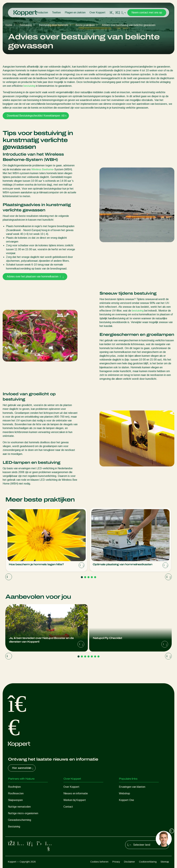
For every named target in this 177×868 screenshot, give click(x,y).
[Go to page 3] (88, 577)
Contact (68, 807)
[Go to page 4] (92, 577)
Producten (42, 12)
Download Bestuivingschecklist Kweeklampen (36, 116)
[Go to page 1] (82, 577)
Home (9, 25)
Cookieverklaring (148, 862)
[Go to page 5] (95, 577)
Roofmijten (14, 787)
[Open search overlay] (112, 13)
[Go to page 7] (98, 656)
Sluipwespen (15, 800)
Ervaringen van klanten (132, 787)
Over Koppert (97, 12)
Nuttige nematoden (19, 807)
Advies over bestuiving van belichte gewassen (129, 25)
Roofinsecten (16, 793)
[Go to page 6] (95, 656)
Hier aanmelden (23, 768)
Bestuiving (26, 25)
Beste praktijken (85, 25)
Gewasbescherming (20, 820)
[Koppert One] (118, 12)
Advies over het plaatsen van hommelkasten (35, 277)
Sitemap (165, 862)
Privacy (116, 862)
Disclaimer (130, 862)
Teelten (56, 12)
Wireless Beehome (42, 169)
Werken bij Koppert (75, 800)
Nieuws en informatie (76, 793)
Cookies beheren (99, 862)
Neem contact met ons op (147, 12)
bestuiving (29, 86)
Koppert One (126, 800)
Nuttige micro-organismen (23, 813)
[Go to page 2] (85, 577)
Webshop (124, 793)
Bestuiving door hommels (54, 25)
